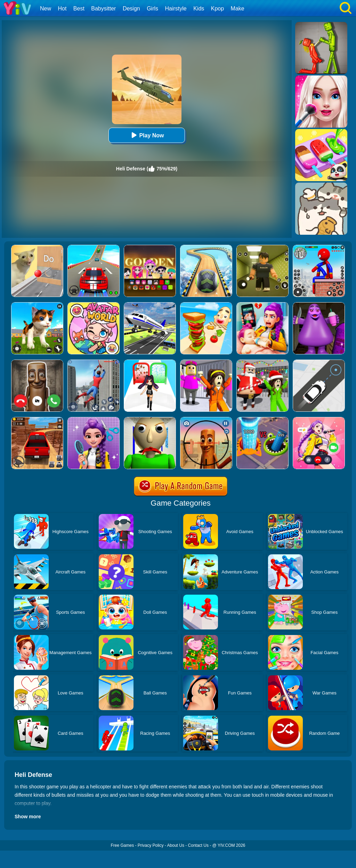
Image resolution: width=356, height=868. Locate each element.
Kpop (217, 9)
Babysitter (103, 9)
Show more (28, 817)
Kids (199, 9)
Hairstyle (176, 9)
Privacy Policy (151, 845)
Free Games (122, 845)
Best (79, 9)
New (46, 9)
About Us (176, 845)
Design (131, 9)
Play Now (147, 135)
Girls (152, 9)
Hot (62, 9)
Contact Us (198, 845)
